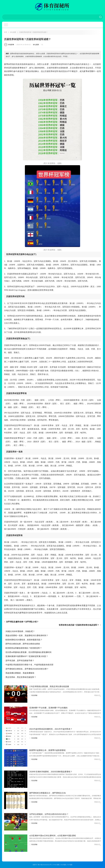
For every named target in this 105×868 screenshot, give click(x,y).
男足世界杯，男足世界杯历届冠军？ (21, 677)
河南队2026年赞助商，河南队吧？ (20, 631)
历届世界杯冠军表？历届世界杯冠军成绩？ (33, 32)
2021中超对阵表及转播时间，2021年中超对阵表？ (51, 729)
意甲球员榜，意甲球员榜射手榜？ (20, 661)
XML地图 (63, 865)
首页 (6, 32)
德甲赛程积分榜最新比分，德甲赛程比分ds (48, 793)
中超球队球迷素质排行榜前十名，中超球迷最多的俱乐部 (29, 665)
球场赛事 (11, 45)
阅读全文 (97, 695)
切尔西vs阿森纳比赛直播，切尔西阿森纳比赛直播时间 (28, 652)
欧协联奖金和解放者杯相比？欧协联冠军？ (24, 648)
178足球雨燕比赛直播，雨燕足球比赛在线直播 (49, 686)
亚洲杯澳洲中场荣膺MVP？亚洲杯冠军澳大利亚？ (27, 656)
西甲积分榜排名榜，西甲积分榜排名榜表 (23, 644)
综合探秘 (34, 695)
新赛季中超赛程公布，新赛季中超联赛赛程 (47, 750)
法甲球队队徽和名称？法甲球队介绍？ (22, 622)
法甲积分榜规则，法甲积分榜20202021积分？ (49, 814)
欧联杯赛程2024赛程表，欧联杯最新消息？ (24, 640)
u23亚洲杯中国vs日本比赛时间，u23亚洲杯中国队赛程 (53, 836)
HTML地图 (56, 865)
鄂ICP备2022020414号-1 (45, 865)
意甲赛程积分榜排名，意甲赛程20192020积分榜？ (27, 669)
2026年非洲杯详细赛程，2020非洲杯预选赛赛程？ (51, 772)
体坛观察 (13, 32)
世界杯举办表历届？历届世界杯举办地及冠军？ (79, 625)
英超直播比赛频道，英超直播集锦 (20, 673)
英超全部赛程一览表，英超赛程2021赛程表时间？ (27, 635)
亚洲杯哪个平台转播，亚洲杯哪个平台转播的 (48, 708)
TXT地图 (70, 865)
